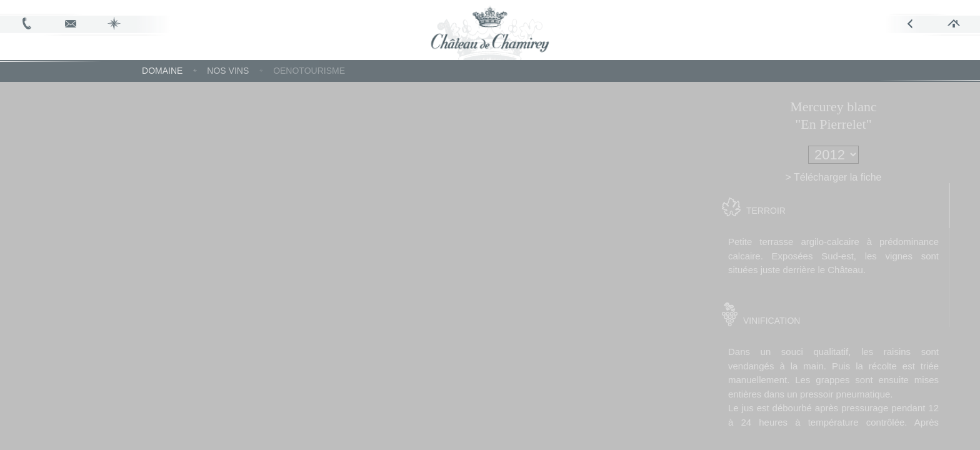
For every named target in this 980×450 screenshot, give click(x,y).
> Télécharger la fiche (858, 177)
